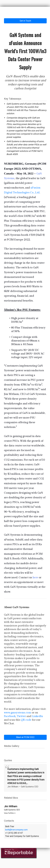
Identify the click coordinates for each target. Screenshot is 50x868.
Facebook (10, 716)
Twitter (21, 716)
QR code (26, 720)
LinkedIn (37, 716)
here (35, 577)
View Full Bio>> (10, 813)
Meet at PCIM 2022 (25, 737)
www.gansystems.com (18, 712)
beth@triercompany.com (16, 830)
